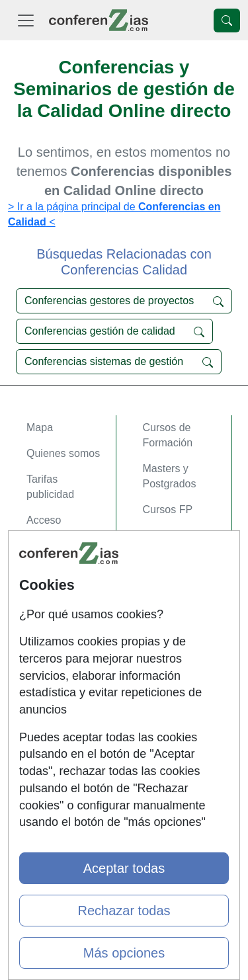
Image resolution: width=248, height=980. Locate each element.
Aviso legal (52, 668)
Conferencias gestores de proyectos (124, 301)
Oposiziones (172, 576)
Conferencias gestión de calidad (114, 331)
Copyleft (46, 694)
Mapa (40, 428)
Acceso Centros (64, 561)
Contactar (49, 617)
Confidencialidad (65, 642)
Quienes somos (63, 453)
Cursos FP (168, 510)
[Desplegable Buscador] (227, 20)
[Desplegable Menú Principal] (26, 20)
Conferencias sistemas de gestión (119, 362)
